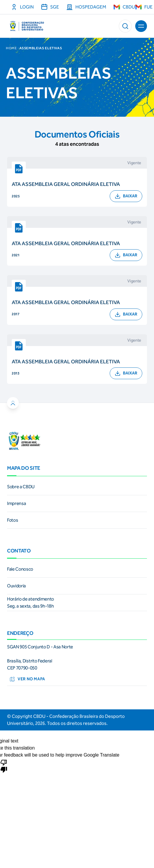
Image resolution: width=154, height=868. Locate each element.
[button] (125, 26)
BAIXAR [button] (126, 196)
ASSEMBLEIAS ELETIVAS (41, 48)
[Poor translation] (4, 766)
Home (11, 48)
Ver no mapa (27, 679)
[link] (77, 487)
